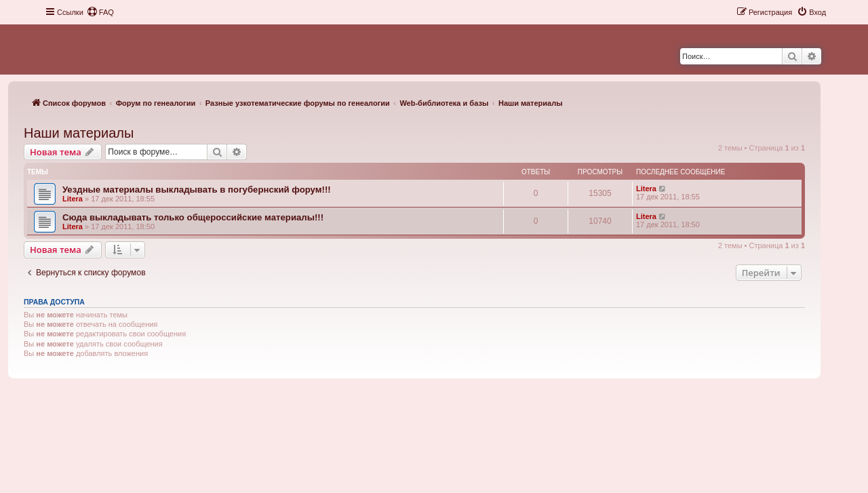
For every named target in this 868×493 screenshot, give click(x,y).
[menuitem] (100, 12)
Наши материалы (79, 133)
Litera (73, 199)
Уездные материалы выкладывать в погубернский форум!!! (197, 190)
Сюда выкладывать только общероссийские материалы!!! (193, 217)
